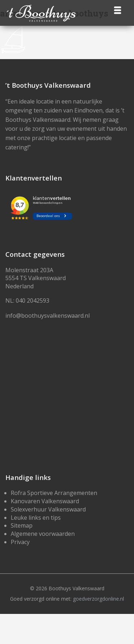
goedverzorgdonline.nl (98, 599)
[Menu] (117, 10)
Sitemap (22, 525)
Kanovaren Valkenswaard (45, 501)
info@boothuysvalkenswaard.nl (48, 316)
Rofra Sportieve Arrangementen (54, 493)
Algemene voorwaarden (43, 534)
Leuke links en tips (36, 518)
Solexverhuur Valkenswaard (48, 509)
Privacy (20, 542)
